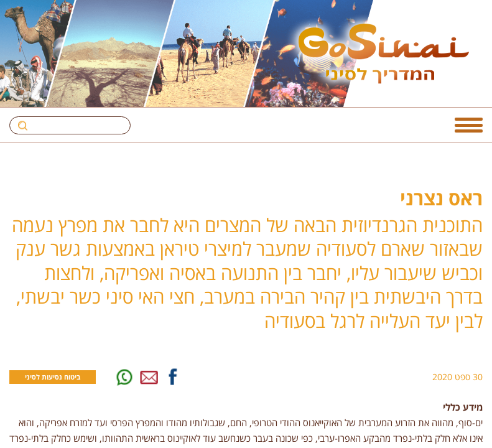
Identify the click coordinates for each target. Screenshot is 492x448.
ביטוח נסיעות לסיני (53, 377)
